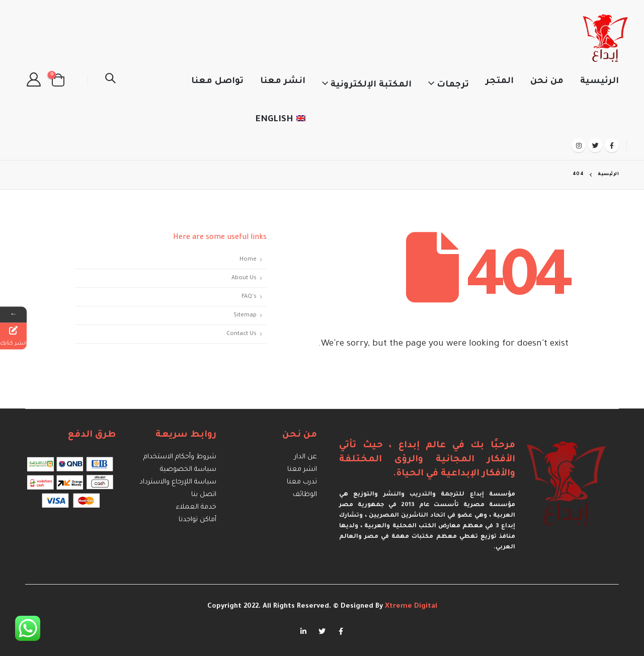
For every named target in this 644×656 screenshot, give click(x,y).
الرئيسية (599, 82)
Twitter (322, 631)
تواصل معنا (217, 82)
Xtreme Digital (410, 606)
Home (248, 260)
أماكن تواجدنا (197, 520)
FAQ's (249, 297)
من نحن (547, 82)
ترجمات (453, 85)
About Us (244, 278)
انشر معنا (283, 82)
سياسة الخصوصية (188, 470)
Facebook (341, 631)
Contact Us (242, 334)
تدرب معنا (302, 482)
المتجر (500, 82)
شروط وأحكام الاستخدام (180, 457)
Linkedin (303, 631)
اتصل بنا (204, 495)
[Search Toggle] (110, 80)
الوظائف (305, 495)
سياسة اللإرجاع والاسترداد (178, 482)
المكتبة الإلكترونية (371, 85)
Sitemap (245, 315)
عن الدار (306, 457)
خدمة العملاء (196, 507)
